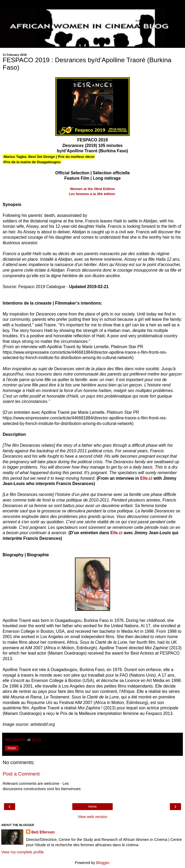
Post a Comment (21, 774)
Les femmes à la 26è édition (93, 194)
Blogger (103, 863)
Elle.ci (146, 478)
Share (12, 748)
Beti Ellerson (43, 832)
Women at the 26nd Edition (92, 189)
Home (93, 807)
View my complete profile (23, 852)
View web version (93, 817)
